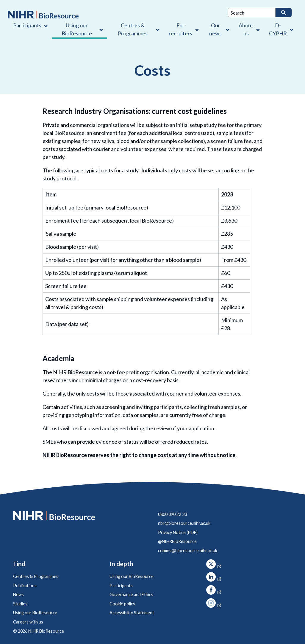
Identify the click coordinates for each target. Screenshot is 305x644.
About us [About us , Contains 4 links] (246, 29)
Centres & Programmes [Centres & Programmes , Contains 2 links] (133, 29)
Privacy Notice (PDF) (178, 532)
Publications (25, 586)
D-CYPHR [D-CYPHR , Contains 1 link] (278, 29)
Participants (121, 586)
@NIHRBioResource (177, 541)
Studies (20, 604)
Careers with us (28, 622)
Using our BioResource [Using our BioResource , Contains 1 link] (77, 29)
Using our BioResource (35, 613)
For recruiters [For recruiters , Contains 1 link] (180, 29)
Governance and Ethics (131, 595)
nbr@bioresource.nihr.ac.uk (184, 523)
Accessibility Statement (132, 613)
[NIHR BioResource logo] (43, 15)
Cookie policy (122, 604)
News (18, 595)
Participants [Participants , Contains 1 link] (27, 25)
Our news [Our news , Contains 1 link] (215, 29)
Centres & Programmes (36, 576)
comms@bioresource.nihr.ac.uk (188, 551)
